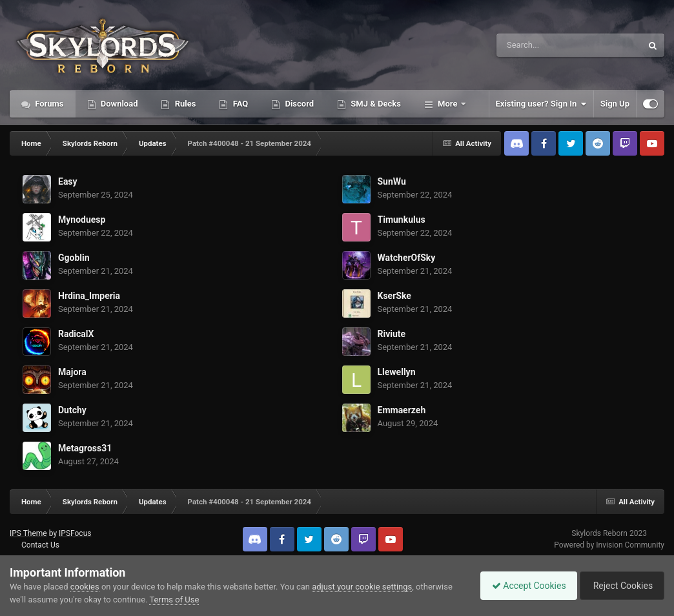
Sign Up (615, 104)
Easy (68, 181)
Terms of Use (174, 600)
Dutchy (72, 410)
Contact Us (40, 545)
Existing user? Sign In (541, 104)
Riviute (392, 334)
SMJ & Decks (375, 104)
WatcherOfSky (407, 258)
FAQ (239, 104)
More (448, 104)
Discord (298, 104)
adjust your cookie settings (362, 587)
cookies (85, 587)
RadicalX (76, 334)
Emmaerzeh (402, 410)
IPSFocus (75, 533)
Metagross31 (85, 448)
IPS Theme (28, 533)
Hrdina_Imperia (89, 296)
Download (118, 104)
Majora (72, 372)
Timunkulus (402, 220)
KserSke (394, 296)
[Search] (536, 45)
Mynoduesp (82, 220)
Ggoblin (74, 258)
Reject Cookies (620, 586)
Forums (48, 104)
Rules (184, 104)
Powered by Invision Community (609, 545)
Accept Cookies (523, 586)
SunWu (392, 181)
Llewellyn (397, 372)
